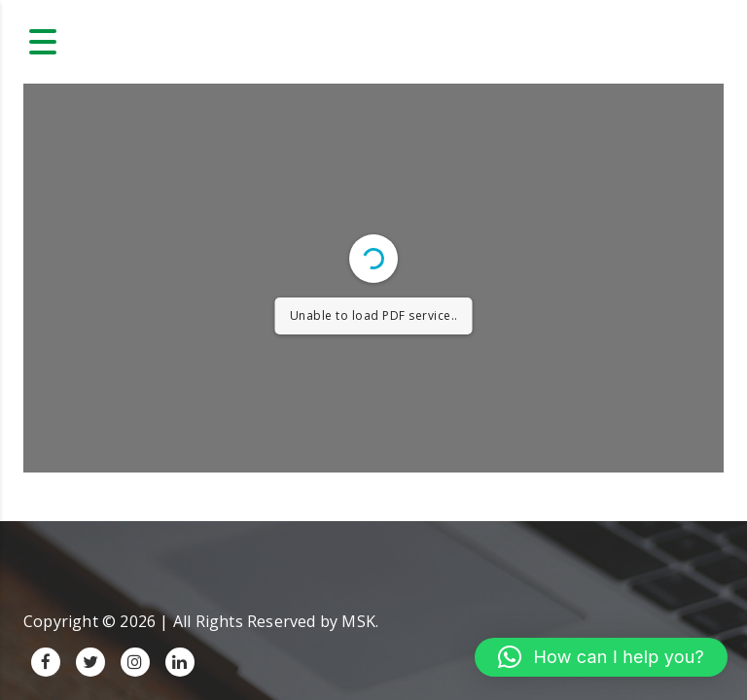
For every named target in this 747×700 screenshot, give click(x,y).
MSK (358, 621)
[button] (601, 657)
